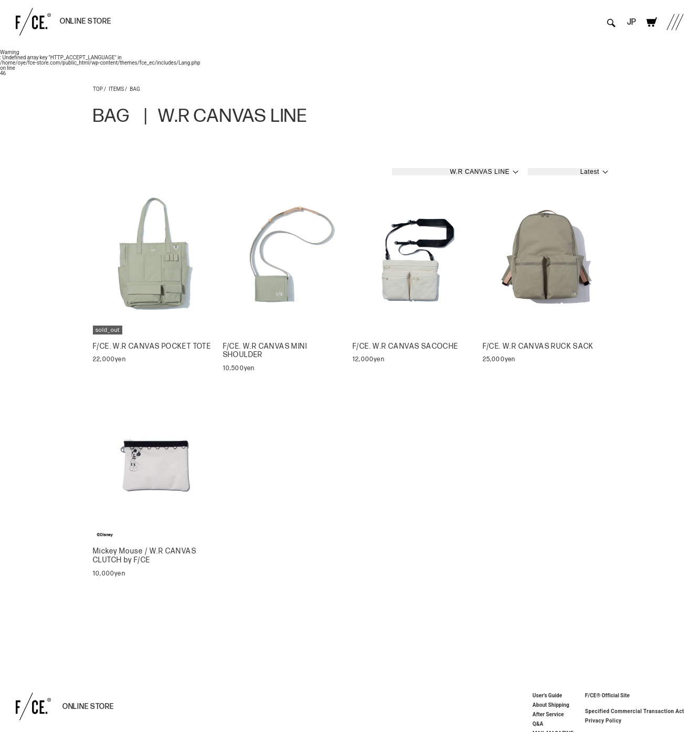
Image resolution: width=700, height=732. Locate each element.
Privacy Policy (603, 720)
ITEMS (116, 88)
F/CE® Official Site (607, 695)
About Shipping (551, 705)
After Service (548, 714)
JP (632, 22)
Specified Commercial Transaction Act (635, 711)
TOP (98, 88)
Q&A (538, 724)
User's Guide (547, 695)
